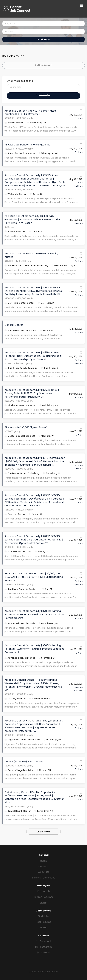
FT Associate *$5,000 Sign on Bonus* (26, 427)
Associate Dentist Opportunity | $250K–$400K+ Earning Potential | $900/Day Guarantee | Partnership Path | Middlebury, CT (33, 393)
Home (44, 861)
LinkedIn (46, 952)
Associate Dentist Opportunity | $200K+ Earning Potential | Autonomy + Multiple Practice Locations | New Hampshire (35, 614)
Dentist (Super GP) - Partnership (24, 762)
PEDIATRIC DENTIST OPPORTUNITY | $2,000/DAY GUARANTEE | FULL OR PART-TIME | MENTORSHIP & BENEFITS (34, 577)
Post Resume (43, 922)
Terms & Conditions (43, 878)
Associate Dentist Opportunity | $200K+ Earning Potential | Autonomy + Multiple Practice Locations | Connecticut (35, 649)
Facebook (46, 941)
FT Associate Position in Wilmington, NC (27, 145)
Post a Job (44, 891)
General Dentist (14, 325)
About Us (44, 872)
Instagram (46, 947)
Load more (44, 832)
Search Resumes (44, 897)
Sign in (44, 903)
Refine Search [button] (44, 65)
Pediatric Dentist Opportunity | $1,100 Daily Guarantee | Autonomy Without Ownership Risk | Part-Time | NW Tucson (33, 219)
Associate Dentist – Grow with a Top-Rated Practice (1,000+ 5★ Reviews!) (30, 112)
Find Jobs (44, 40)
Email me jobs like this (20, 81)
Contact (43, 866)
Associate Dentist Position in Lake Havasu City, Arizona (32, 255)
